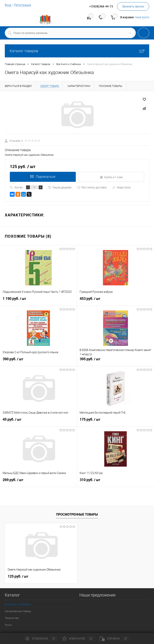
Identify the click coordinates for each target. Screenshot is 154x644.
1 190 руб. (38, 300)
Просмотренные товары (77, 514)
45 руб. (38, 421)
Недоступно (121, 187)
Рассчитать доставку (92, 187)
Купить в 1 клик (111, 177)
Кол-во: (19, 187)
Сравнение (41, 639)
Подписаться (43, 177)
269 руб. (38, 481)
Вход (8, 5)
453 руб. (115, 300)
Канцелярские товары (18, 611)
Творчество (12, 618)
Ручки (8, 625)
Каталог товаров (77, 51)
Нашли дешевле (60, 187)
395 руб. (115, 361)
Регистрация (23, 5)
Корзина (114, 639)
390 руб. (38, 361)
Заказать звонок (133, 6)
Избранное (78, 639)
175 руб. (115, 421)
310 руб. (115, 481)
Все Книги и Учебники (18, 604)
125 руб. (18, 576)
